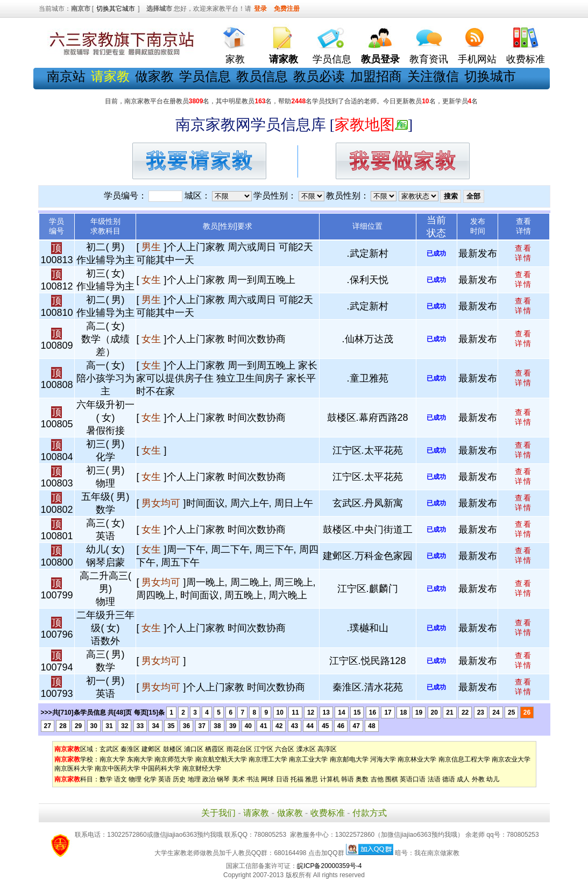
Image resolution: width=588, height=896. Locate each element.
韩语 (348, 779)
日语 (282, 779)
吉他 (377, 779)
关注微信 (433, 76)
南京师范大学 (174, 759)
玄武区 (109, 749)
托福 (297, 779)
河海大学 (383, 759)
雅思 (311, 779)
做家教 (154, 76)
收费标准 (526, 59)
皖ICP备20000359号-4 (329, 866)
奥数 (362, 779)
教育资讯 (429, 59)
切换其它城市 (116, 9)
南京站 (66, 76)
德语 (449, 779)
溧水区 (306, 749)
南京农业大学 (511, 759)
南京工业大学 (308, 759)
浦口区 (194, 749)
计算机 (330, 779)
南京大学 (112, 759)
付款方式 (370, 813)
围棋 (392, 779)
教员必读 (319, 76)
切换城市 (490, 76)
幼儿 (493, 779)
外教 (478, 779)
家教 (235, 59)
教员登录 (380, 59)
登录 (260, 9)
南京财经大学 (202, 768)
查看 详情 (523, 253)
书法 (253, 779)
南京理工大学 (268, 759)
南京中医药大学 (117, 768)
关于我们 (218, 813)
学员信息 (332, 59)
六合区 (285, 749)
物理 (135, 779)
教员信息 (262, 76)
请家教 (256, 813)
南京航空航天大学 (221, 759)
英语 (165, 779)
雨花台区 (239, 749)
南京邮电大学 (349, 759)
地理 (194, 779)
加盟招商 (376, 76)
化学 (150, 779)
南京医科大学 (74, 768)
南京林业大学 (417, 759)
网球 (267, 779)
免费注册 (287, 9)
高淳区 (327, 749)
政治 (209, 779)
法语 (434, 779)
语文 (121, 779)
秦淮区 (130, 749)
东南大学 (140, 759)
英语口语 (413, 779)
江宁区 (264, 749)
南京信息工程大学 (464, 759)
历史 (179, 779)
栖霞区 (215, 749)
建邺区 (151, 749)
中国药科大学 (161, 768)
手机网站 (477, 59)
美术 (238, 779)
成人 (463, 779)
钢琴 (223, 779)
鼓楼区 (173, 749)
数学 (106, 779)
